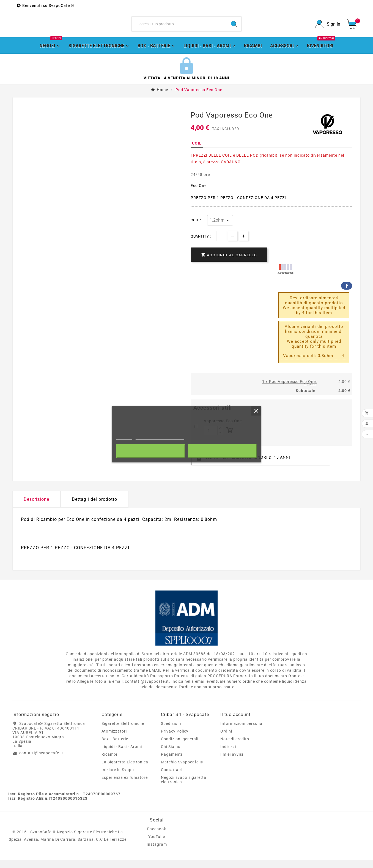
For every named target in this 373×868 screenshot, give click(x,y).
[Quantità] (221, 245)
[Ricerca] (179, 28)
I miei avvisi (232, 763)
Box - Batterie (115, 747)
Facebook (347, 294)
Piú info (124, 437)
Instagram (157, 853)
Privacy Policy (175, 739)
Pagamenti (172, 763)
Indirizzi (228, 755)
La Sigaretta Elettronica (125, 770)
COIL (197, 152)
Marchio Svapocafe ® (182, 770)
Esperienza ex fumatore (125, 786)
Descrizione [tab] (36, 508)
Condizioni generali (180, 747)
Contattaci (171, 778)
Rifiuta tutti (151, 451)
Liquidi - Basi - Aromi (122, 755)
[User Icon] (328, 28)
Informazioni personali (242, 732)
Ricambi (109, 763)
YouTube (157, 845)
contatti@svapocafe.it (41, 761)
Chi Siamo (171, 755)
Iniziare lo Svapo (118, 778)
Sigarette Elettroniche (123, 732)
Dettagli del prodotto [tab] (94, 508)
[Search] (234, 28)
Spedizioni (171, 732)
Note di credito (235, 747)
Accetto (222, 451)
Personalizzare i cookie (160, 437)
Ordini (226, 739)
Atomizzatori (114, 739)
